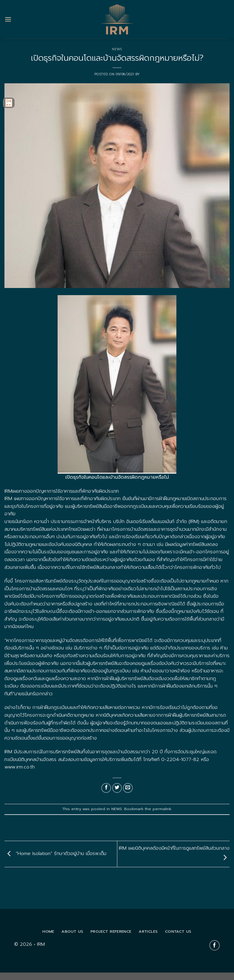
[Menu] (8, 19)
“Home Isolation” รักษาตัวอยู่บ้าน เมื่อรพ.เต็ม (55, 854)
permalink (162, 809)
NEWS (117, 49)
